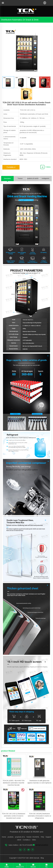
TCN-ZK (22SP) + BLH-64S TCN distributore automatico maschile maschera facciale (14, 783)
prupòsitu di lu (20, 837)
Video (34, 840)
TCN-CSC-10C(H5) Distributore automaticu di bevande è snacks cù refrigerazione (39, 816)
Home (4, 837)
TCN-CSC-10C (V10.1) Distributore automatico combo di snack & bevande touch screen (14, 816)
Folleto (48, 167)
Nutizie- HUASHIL (33, 837)
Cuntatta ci (11, 167)
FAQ (42, 837)
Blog (42, 858)
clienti (19, 840)
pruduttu (11, 837)
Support (48, 837)
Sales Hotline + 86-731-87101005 (20, 845)
